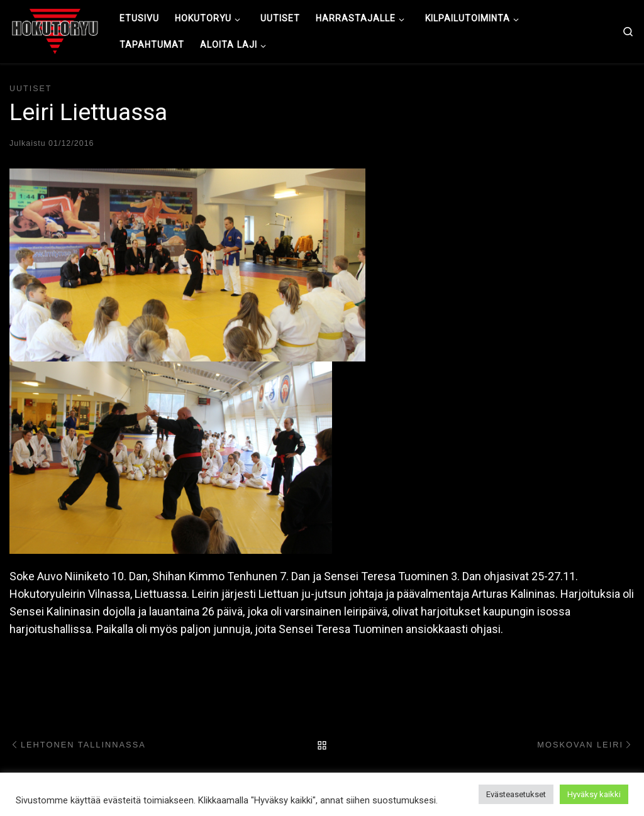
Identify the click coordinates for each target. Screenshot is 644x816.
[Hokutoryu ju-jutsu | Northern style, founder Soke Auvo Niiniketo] (55, 30)
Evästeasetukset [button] (516, 794)
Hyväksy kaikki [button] (594, 794)
